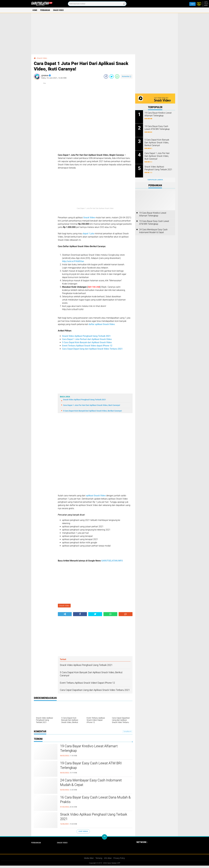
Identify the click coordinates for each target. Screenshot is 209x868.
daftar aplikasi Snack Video (102, 324)
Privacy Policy (119, 858)
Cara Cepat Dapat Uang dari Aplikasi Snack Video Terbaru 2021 (92, 349)
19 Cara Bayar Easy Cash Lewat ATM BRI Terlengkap (91, 765)
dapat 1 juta (88, 234)
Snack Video (58, 10)
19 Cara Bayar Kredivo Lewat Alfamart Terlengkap (89, 748)
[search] (97, 4)
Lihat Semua (83, 831)
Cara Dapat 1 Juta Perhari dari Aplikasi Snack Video (87, 339)
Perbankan (45, 10)
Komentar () (127, 76)
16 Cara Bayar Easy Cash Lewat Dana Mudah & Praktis (95, 800)
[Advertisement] (104, 34)
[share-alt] (65, 614)
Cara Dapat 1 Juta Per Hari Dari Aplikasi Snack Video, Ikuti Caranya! (92, 405)
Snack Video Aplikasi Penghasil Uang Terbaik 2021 (86, 336)
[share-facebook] (106, 76)
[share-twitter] (112, 76)
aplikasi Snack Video (96, 496)
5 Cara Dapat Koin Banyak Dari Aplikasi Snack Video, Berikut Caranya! (92, 411)
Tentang (99, 858)
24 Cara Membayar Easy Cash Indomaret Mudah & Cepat (91, 782)
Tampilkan (127, 731)
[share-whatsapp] (117, 76)
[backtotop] (104, 837)
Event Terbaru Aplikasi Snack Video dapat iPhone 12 (87, 346)
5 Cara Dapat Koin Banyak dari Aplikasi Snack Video (87, 342)
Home (35, 10)
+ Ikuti (192, 4)
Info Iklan (108, 858)
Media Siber (89, 858)
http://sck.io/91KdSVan (73, 261)
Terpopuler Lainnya (155, 180)
